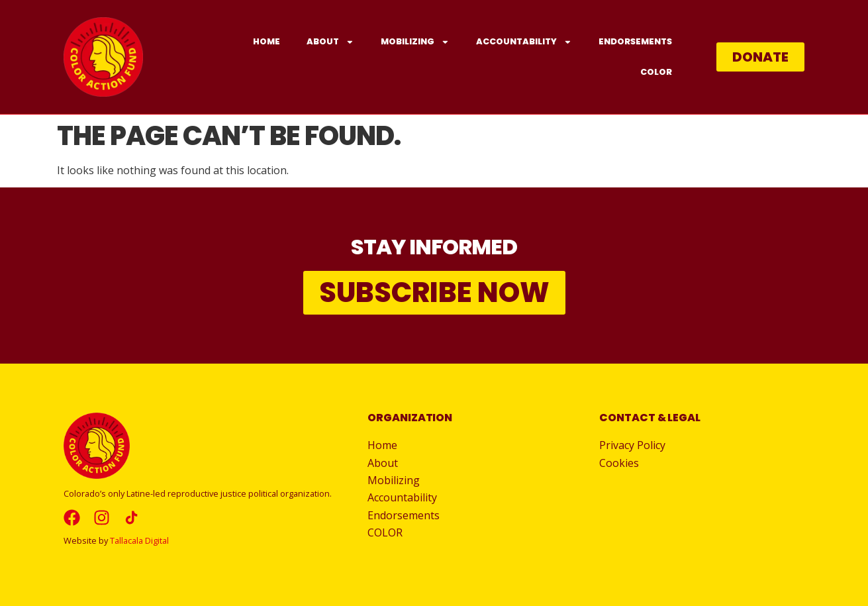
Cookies (619, 463)
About (330, 42)
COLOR (656, 72)
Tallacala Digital (139, 540)
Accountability (524, 42)
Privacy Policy (632, 445)
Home (266, 41)
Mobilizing (415, 42)
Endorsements (635, 41)
